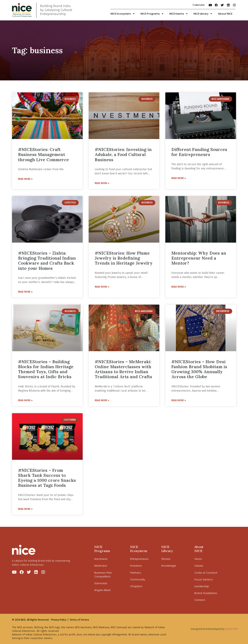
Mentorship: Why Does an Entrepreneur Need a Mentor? (199, 258)
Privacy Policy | (60, 620)
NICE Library (203, 14)
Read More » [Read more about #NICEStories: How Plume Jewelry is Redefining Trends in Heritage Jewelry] (102, 287)
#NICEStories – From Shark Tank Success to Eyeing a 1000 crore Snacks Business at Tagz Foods (47, 478)
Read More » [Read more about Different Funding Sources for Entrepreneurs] (179, 178)
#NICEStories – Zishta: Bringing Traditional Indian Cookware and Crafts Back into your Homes (47, 261)
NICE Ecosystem (122, 14)
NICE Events (178, 14)
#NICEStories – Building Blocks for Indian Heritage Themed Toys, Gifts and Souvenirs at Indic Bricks (46, 369)
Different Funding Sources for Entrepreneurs (199, 152)
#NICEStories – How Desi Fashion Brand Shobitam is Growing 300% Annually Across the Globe (199, 369)
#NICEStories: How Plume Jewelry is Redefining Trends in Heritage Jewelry (124, 258)
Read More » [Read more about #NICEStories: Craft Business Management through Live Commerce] (25, 179)
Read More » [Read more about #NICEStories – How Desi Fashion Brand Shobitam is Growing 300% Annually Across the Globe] (179, 400)
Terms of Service (79, 620)
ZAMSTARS (232, 629)
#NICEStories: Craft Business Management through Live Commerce (43, 154)
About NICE (225, 14)
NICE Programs (152, 14)
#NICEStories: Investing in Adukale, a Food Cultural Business (123, 154)
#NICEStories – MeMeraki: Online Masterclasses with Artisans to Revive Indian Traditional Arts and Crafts (123, 369)
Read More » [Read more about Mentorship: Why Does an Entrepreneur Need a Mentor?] (179, 287)
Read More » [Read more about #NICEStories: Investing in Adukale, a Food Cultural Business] (102, 183)
